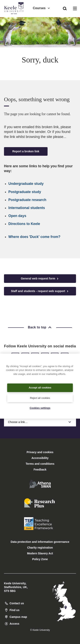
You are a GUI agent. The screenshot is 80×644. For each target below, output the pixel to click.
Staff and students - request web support (40, 291)
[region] (40, 386)
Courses (42, 8)
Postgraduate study (25, 192)
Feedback (40, 470)
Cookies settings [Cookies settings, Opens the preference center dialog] (40, 408)
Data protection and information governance (40, 542)
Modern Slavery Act (40, 553)
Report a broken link (26, 151)
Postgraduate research (27, 200)
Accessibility (15, 20)
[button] (65, 8)
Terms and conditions (40, 464)
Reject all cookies (40, 398)
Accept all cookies (40, 388)
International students (27, 208)
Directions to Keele (24, 224)
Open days (17, 216)
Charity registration (40, 548)
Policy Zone (40, 559)
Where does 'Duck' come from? (34, 237)
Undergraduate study (26, 184)
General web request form (40, 279)
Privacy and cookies (40, 452)
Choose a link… (40, 422)
